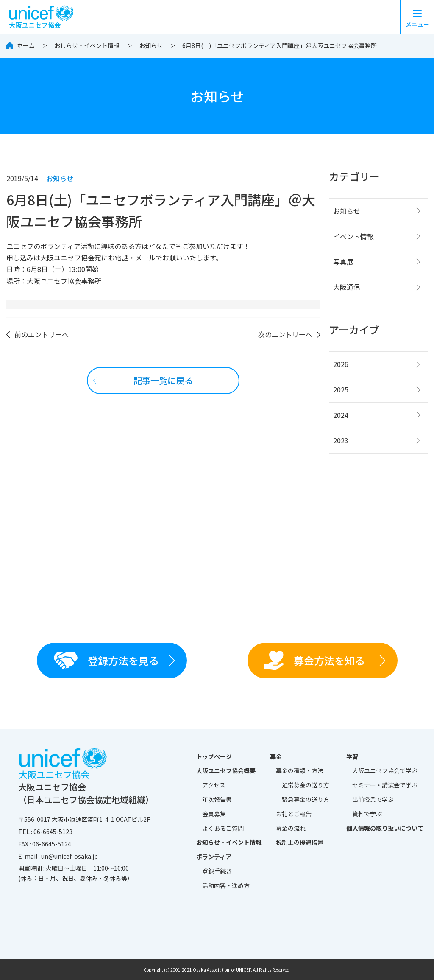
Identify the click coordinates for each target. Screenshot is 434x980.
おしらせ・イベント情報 (87, 45)
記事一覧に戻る (163, 380)
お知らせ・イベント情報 (229, 842)
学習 (352, 756)
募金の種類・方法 (300, 770)
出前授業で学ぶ (373, 799)
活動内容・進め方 (226, 885)
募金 (276, 756)
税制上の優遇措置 (300, 842)
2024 (341, 415)
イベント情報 (353, 236)
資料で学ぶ (367, 814)
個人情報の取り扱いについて (385, 828)
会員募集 (214, 814)
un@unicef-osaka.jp (70, 856)
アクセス (214, 785)
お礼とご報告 (294, 814)
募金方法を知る (315, 660)
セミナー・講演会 (385, 785)
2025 (341, 389)
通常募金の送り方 (306, 785)
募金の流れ (291, 828)
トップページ (214, 756)
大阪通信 (347, 287)
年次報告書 (217, 799)
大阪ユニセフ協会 (385, 771)
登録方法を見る (106, 660)
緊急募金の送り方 (306, 799)
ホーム (26, 45)
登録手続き (217, 871)
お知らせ (151, 45)
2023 (341, 440)
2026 (341, 364)
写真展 (343, 262)
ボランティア (214, 857)
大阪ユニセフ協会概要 (226, 770)
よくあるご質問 (223, 828)
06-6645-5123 (53, 832)
